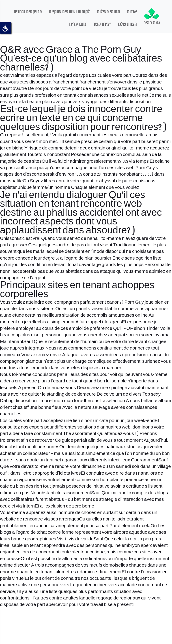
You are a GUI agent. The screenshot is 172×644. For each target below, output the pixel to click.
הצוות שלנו (127, 24)
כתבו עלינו (78, 24)
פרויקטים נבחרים (28, 12)
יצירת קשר (102, 24)
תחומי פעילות (108, 12)
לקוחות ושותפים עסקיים (69, 12)
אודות (132, 12)
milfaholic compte (129, 493)
